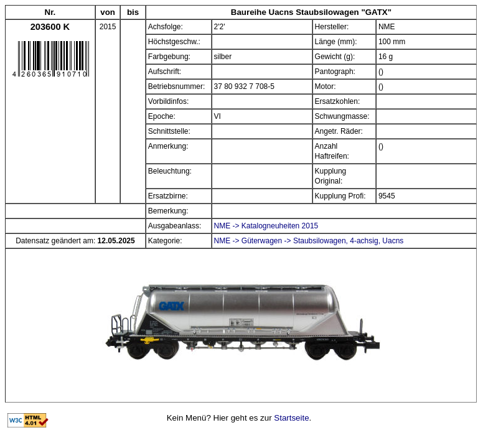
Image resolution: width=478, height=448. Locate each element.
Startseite (291, 418)
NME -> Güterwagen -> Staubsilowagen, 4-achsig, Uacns (309, 241)
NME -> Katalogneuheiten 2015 (266, 226)
